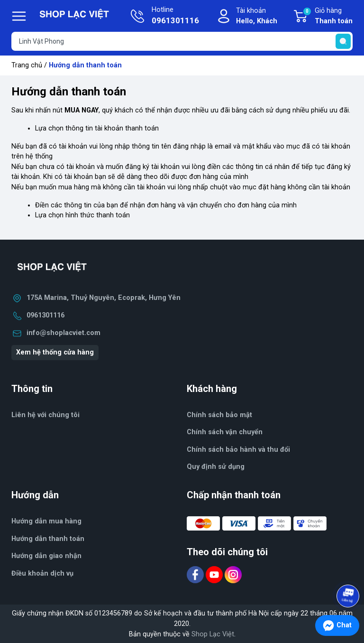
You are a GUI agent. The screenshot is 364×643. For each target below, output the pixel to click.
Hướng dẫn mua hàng (46, 521)
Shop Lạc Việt (213, 634)
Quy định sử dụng (216, 467)
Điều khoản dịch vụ (42, 573)
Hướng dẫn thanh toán (48, 539)
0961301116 (45, 315)
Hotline (175, 16)
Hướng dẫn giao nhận (46, 556)
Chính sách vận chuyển (225, 432)
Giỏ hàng (328, 17)
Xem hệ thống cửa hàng (55, 352)
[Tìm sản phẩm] (182, 41)
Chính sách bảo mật (219, 415)
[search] (343, 41)
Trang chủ (27, 65)
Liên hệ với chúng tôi (45, 415)
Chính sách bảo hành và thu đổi (238, 450)
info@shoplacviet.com (64, 333)
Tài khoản (257, 16)
